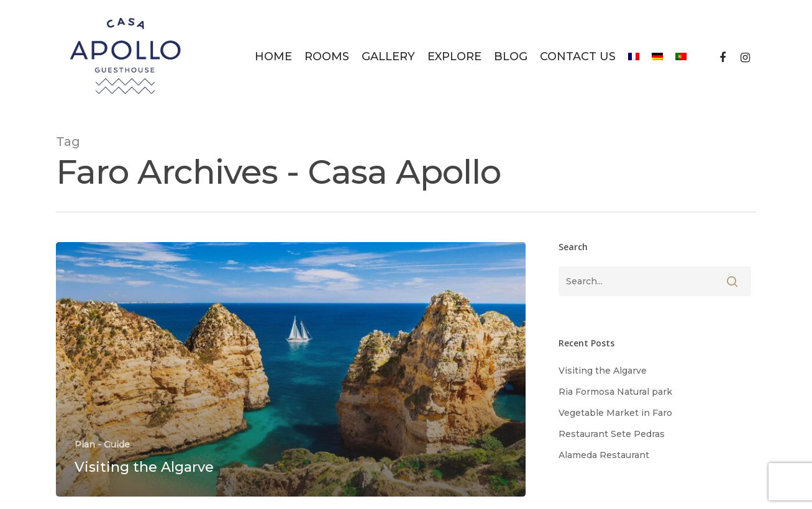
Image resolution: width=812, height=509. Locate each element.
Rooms (327, 56)
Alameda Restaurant (604, 455)
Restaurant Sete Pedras (612, 434)
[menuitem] (634, 56)
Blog (511, 56)
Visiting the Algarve (603, 371)
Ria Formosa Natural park (615, 392)
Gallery (388, 56)
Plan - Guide (102, 444)
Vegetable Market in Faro (615, 413)
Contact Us (578, 56)
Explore (454, 56)
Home (273, 56)
